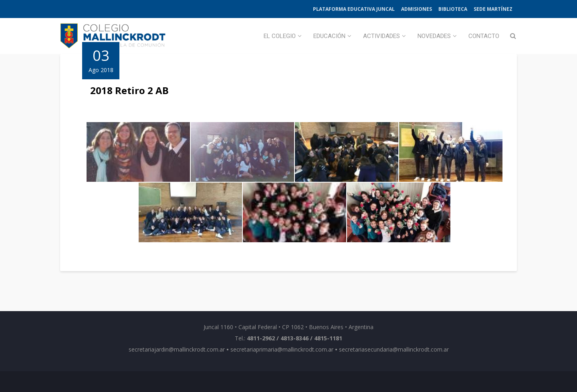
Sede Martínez (493, 9)
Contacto (484, 36)
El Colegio (280, 36)
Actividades (381, 36)
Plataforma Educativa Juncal (354, 9)
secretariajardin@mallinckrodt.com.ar (177, 349)
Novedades (434, 36)
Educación (329, 36)
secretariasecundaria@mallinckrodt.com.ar (394, 349)
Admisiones (417, 9)
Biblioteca (453, 9)
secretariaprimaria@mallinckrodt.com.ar (282, 349)
